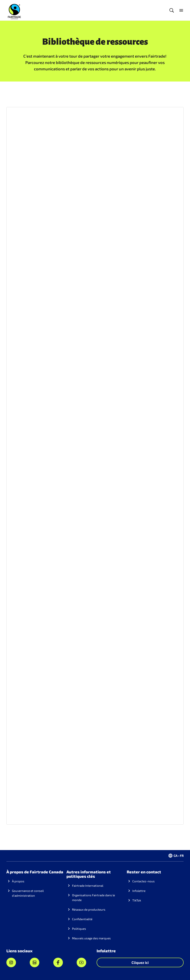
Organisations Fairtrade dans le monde (94, 897)
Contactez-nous (143, 881)
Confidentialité (82, 919)
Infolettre (139, 891)
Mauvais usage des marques (91, 938)
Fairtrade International (88, 886)
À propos (18, 881)
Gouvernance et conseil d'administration (28, 893)
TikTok (137, 900)
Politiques (79, 929)
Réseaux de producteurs (89, 909)
